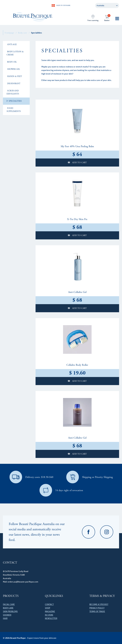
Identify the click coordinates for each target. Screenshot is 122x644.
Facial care (9, 604)
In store (49, 615)
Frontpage (9, 33)
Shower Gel (13, 69)
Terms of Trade (97, 611)
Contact (49, 604)
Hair (5, 618)
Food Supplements (14, 110)
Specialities (15, 101)
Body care (23, 33)
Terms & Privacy (102, 596)
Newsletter (51, 618)
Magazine (50, 611)
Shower (7, 615)
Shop (48, 608)
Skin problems (10, 611)
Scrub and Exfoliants (13, 92)
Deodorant (13, 84)
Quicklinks (54, 596)
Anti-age (12, 44)
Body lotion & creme (15, 53)
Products (11, 596)
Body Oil (12, 62)
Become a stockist (99, 604)
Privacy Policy (97, 608)
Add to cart (79, 163)
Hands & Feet (14, 76)
